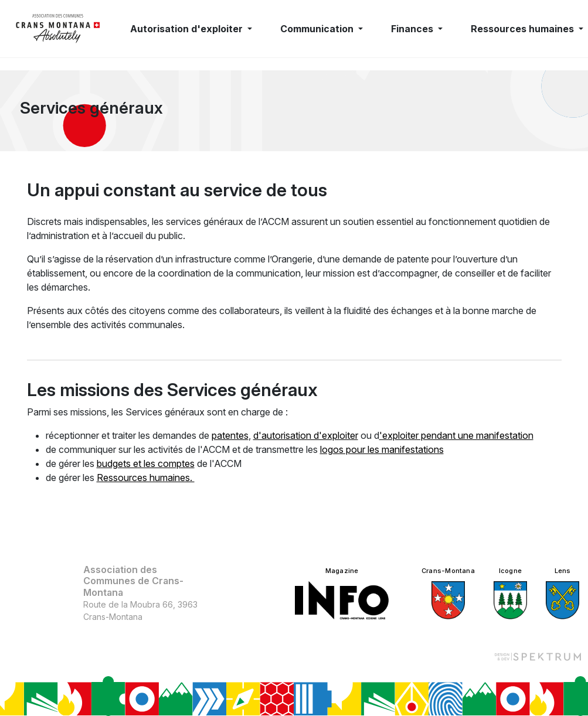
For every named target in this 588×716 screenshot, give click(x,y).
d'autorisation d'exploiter (306, 435)
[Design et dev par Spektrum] (538, 657)
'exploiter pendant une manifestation (456, 435)
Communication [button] (318, 29)
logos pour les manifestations (382, 449)
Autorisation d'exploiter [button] (188, 29)
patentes (230, 435)
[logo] (58, 29)
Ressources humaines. (146, 478)
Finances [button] (413, 29)
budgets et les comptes (146, 463)
